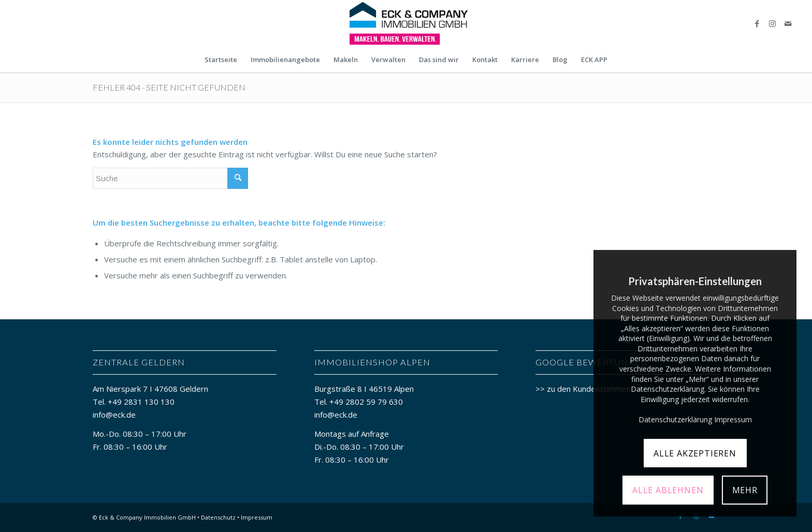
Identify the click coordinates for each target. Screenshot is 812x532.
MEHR (745, 490)
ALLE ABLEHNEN (668, 490)
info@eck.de (114, 415)
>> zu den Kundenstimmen (583, 389)
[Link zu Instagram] (773, 23)
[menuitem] (221, 60)
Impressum (257, 517)
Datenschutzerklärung (675, 419)
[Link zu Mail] (788, 23)
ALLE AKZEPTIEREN (695, 453)
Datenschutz (218, 517)
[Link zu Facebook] (757, 23)
